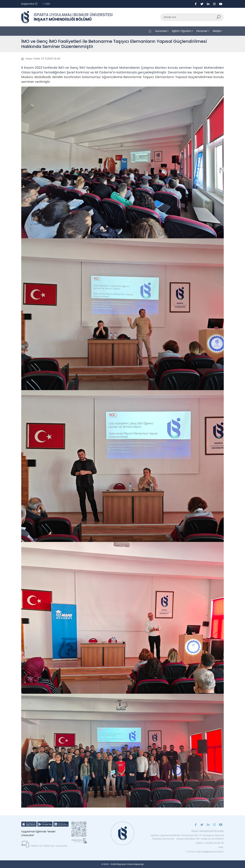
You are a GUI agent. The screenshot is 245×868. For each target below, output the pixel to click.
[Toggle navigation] (29, 4)
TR (43, 4)
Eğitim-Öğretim (181, 31)
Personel (202, 31)
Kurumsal (161, 31)
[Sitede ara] (188, 17)
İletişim (217, 31)
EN (48, 4)
